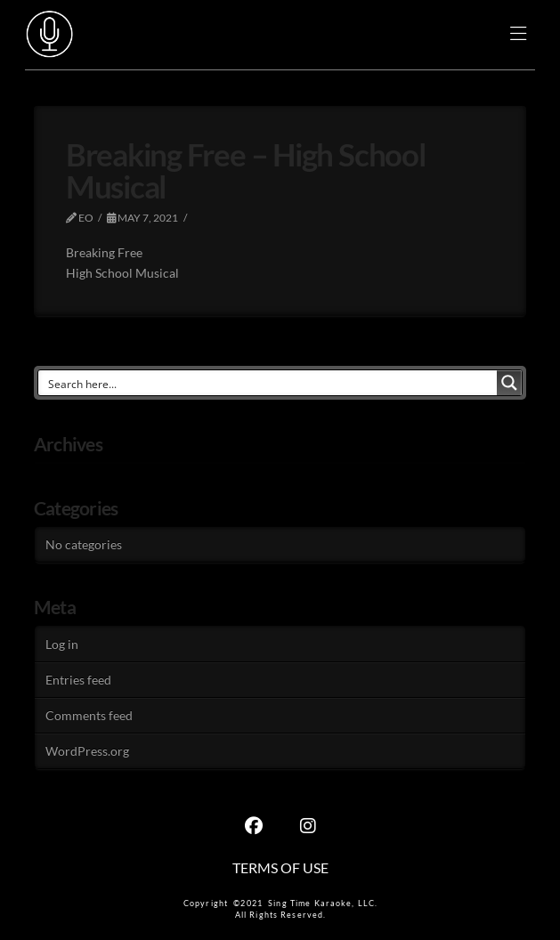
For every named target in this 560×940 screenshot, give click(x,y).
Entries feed (78, 680)
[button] (519, 35)
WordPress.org (87, 751)
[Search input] (269, 383)
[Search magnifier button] (509, 383)
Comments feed (89, 715)
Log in (62, 644)
